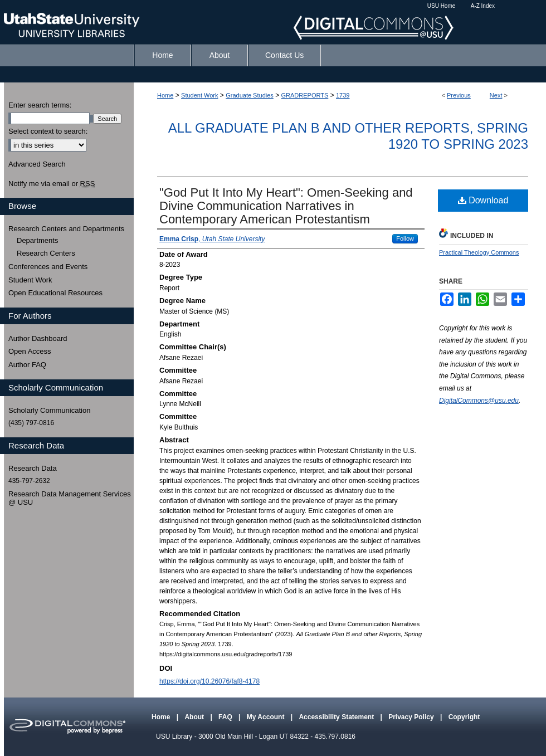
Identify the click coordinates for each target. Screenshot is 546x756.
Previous (459, 95)
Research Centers (46, 253)
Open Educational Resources (55, 293)
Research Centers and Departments (66, 229)
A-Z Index (483, 6)
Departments (37, 240)
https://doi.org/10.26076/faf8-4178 (209, 681)
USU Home (442, 6)
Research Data (33, 468)
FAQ (226, 717)
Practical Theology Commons (479, 252)
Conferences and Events (48, 267)
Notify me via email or (52, 184)
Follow (405, 238)
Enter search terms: (40, 105)
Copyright (464, 717)
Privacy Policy (412, 717)
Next (496, 95)
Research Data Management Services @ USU (70, 498)
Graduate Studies (250, 95)
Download (483, 200)
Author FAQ (27, 365)
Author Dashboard (38, 338)
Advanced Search (37, 164)
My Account (267, 717)
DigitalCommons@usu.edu (479, 401)
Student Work (199, 95)
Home (165, 95)
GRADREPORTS (305, 95)
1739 (343, 95)
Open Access (30, 351)
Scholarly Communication (49, 410)
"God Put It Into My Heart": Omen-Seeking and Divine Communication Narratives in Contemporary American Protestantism (286, 206)
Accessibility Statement (337, 717)
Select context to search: (48, 131)
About (195, 717)
